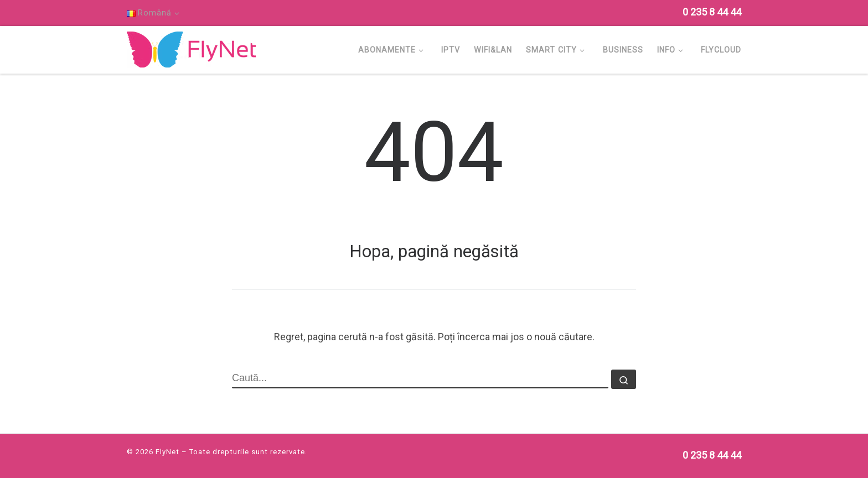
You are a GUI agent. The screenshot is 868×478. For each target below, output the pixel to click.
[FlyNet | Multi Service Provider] (191, 48)
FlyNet (167, 452)
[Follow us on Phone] (712, 12)
